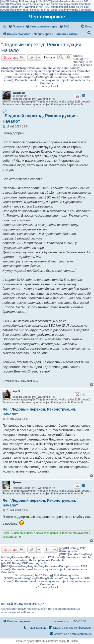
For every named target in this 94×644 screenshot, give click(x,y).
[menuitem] (16, 26)
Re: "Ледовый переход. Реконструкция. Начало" (39, 412)
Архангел (19, 93)
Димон (17, 482)
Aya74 (17, 391)
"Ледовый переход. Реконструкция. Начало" (42, 47)
